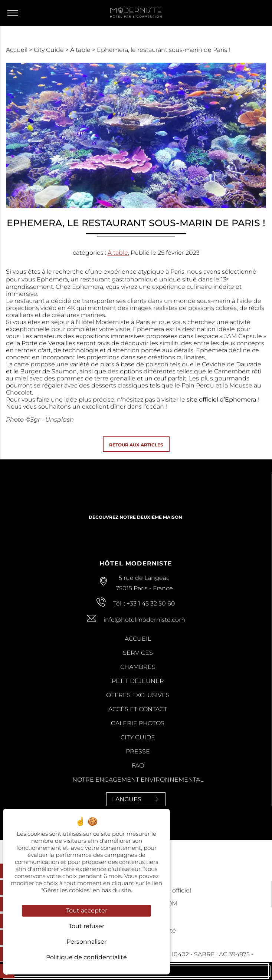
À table (81, 50)
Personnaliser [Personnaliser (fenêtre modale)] (86, 942)
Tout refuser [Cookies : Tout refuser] (86, 926)
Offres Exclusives (138, 695)
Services (138, 653)
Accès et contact (138, 709)
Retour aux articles (136, 445)
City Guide (50, 50)
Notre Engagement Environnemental (138, 780)
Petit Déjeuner (138, 681)
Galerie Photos (138, 723)
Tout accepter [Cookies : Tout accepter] (87, 910)
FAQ (138, 765)
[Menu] (15, 13)
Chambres (138, 667)
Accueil (17, 50)
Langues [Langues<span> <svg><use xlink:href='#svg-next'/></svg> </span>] (136, 799)
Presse (138, 751)
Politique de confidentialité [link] (86, 957)
